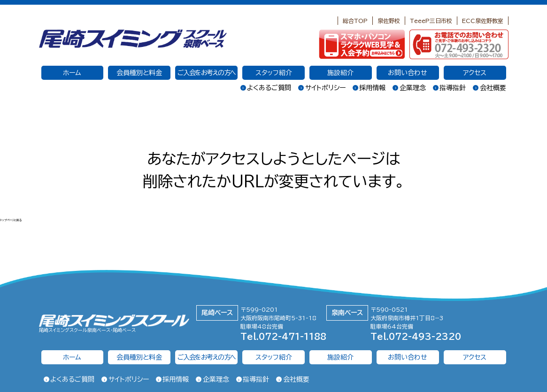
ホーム (72, 73)
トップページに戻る (20, 219)
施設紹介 (340, 73)
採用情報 (369, 88)
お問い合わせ (408, 73)
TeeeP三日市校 (431, 21)
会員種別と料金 (139, 73)
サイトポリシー (322, 88)
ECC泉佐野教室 (483, 21)
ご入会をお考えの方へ (207, 73)
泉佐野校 (389, 21)
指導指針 (450, 88)
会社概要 (489, 88)
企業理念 (409, 88)
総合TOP (355, 21)
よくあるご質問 (266, 88)
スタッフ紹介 (274, 73)
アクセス (475, 73)
